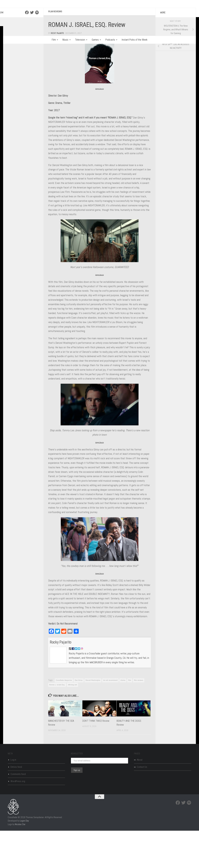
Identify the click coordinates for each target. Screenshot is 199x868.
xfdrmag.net (72, 722)
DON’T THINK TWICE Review (97, 758)
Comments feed (18, 811)
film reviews (139, 717)
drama (123, 717)
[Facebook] (27, 48)
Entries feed (16, 804)
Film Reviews (56, 47)
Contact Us (142, 804)
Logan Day (24, 858)
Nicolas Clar (20, 861)
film (130, 717)
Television (80, 40)
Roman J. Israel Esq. (57, 722)
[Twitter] (32, 48)
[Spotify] (37, 48)
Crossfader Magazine (64, 717)
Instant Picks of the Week (135, 40)
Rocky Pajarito (58, 69)
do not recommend (110, 717)
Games (95, 40)
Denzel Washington (93, 717)
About (140, 797)
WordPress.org (18, 819)
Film (54, 40)
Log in (13, 797)
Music (65, 40)
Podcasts (110, 40)
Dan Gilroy (79, 717)
